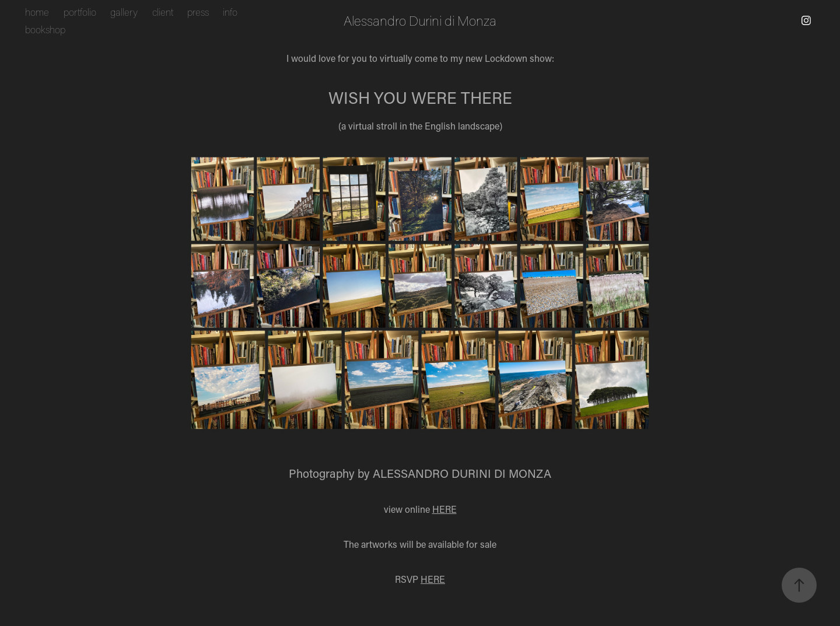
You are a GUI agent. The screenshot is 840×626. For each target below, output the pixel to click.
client (163, 12)
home (37, 12)
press (198, 12)
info (230, 12)
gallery (124, 12)
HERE (444, 509)
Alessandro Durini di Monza (420, 20)
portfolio (80, 12)
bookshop (45, 29)
